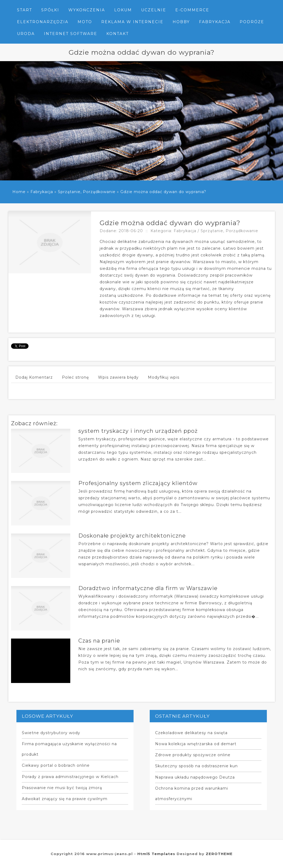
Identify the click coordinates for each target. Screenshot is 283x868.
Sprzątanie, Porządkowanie (87, 192)
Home (19, 192)
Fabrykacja (42, 192)
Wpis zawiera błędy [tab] (118, 377)
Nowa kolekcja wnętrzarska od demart (196, 744)
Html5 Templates (156, 854)
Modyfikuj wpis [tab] (164, 377)
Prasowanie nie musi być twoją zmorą (62, 788)
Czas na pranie (99, 641)
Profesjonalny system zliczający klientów (138, 483)
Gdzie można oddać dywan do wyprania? (163, 192)
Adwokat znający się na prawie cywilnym (65, 799)
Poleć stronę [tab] (75, 377)
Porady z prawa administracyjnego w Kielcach (70, 777)
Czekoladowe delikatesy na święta (191, 733)
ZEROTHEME (219, 854)
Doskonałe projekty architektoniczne (132, 536)
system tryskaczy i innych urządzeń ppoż (138, 431)
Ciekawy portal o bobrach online (56, 765)
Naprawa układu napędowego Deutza (195, 777)
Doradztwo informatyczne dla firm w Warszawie (148, 588)
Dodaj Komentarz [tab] (34, 377)
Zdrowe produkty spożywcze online (193, 755)
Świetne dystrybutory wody (51, 733)
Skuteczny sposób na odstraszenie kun (196, 766)
